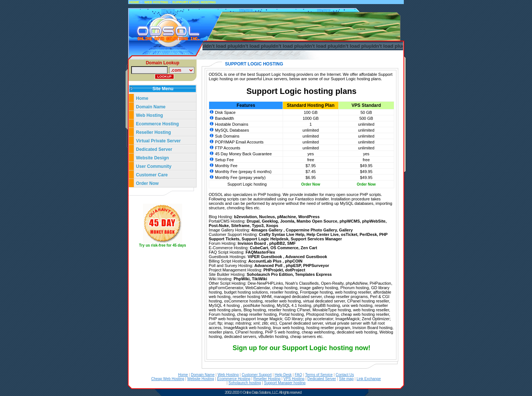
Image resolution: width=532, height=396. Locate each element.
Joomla (287, 221)
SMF (291, 243)
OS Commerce (284, 248)
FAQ (299, 375)
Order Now (147, 183)
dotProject (295, 270)
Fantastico (305, 199)
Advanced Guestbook (306, 257)
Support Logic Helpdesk (265, 239)
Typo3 (258, 226)
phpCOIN (294, 261)
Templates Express (313, 274)
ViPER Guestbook (265, 257)
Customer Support (257, 375)
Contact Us (345, 375)
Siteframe (241, 226)
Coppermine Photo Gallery (311, 230)
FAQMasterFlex (260, 252)
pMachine (287, 217)
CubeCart (259, 248)
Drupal (253, 221)
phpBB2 (277, 243)
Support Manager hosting (285, 383)
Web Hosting (149, 115)
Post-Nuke (219, 226)
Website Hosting (201, 379)
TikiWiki (260, 279)
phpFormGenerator (226, 288)
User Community (154, 166)
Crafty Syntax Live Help (282, 234)
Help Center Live (323, 234)
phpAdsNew (357, 283)
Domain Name (151, 107)
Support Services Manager (316, 239)
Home (142, 98)
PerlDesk (368, 234)
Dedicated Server (155, 149)
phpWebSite (374, 221)
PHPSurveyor (316, 265)
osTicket (349, 234)
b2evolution (245, 217)
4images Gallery (267, 230)
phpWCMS (350, 221)
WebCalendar (258, 288)
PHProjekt (273, 270)
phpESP (294, 265)
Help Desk (283, 375)
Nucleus (267, 217)
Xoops (272, 226)
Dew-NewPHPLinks (265, 283)
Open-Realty (332, 283)
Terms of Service (319, 375)
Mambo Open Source (317, 221)
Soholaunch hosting (245, 383)
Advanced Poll (269, 265)
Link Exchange (369, 379)
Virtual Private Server (159, 141)
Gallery (346, 230)
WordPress (309, 217)
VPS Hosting (294, 379)
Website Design (152, 158)
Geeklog (270, 221)
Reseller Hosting (154, 132)
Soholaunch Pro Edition (270, 274)
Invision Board (252, 243)
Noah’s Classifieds (302, 283)
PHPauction (381, 283)
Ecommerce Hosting (157, 124)
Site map (346, 379)
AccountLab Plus (265, 261)
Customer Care (152, 175)
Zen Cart (309, 248)
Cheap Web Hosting (168, 379)
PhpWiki (241, 279)
